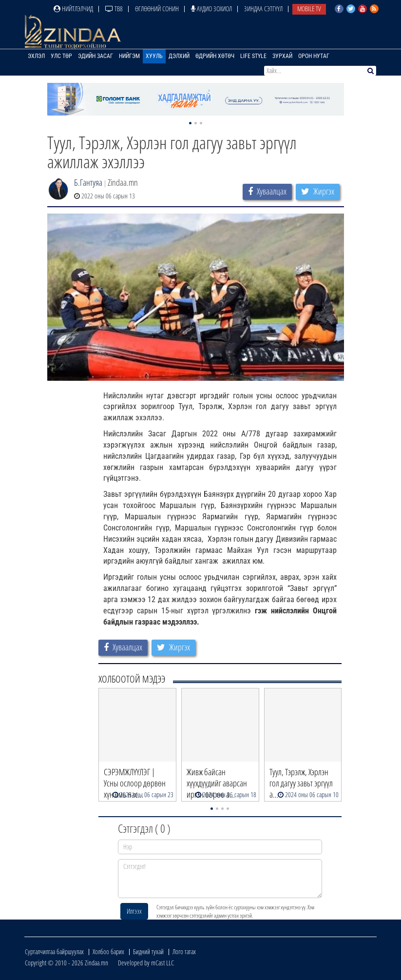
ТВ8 (114, 9)
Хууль (154, 56)
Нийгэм (129, 56)
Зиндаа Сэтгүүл (263, 9)
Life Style (253, 56)
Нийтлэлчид (73, 9)
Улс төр (61, 56)
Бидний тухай (148, 951)
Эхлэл (36, 56)
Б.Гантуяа (88, 182)
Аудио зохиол (211, 9)
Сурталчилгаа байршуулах (54, 951)
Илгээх (134, 911)
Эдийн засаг (95, 56)
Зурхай (282, 56)
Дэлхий (179, 56)
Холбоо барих (108, 951)
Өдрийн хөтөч (215, 56)
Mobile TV (309, 9)
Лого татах (184, 951)
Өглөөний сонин (157, 9)
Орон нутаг (314, 56)
